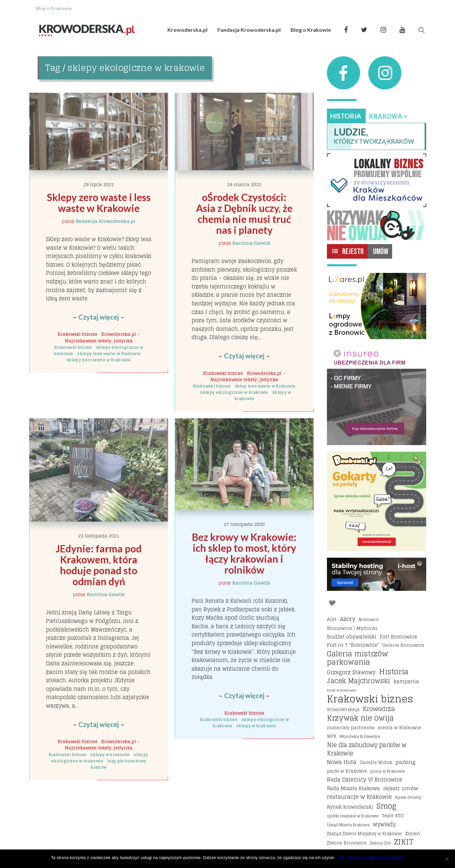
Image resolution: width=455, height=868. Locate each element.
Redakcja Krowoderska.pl (106, 221)
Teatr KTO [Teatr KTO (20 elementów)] (393, 816)
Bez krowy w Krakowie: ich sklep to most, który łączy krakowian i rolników (245, 553)
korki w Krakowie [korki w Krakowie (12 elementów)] (341, 690)
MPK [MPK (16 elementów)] (332, 736)
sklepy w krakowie (256, 726)
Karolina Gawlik (251, 243)
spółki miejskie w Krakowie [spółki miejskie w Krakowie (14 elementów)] (353, 816)
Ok (341, 858)
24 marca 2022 (244, 184)
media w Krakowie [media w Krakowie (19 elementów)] (399, 728)
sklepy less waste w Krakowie (109, 354)
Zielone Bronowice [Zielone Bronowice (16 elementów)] (347, 843)
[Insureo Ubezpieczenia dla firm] (377, 395)
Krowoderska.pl (187, 30)
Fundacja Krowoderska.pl (249, 30)
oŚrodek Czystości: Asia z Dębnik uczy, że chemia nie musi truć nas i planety (245, 213)
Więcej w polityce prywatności (376, 858)
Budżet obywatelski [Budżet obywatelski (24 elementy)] (352, 637)
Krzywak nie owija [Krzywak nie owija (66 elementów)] (360, 718)
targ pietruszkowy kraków (118, 764)
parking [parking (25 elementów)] (406, 762)
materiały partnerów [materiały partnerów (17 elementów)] (351, 728)
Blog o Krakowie (311, 30)
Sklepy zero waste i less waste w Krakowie (100, 203)
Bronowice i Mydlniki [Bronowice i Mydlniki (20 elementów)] (352, 628)
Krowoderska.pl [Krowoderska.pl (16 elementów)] (343, 710)
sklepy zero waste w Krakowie (99, 360)
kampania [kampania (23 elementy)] (406, 682)
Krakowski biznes (77, 334)
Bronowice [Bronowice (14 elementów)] (369, 619)
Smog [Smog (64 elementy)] (386, 806)
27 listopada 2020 (244, 524)
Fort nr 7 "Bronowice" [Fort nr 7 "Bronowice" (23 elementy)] (353, 645)
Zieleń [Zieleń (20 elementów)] (413, 833)
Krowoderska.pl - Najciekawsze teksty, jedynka (102, 337)
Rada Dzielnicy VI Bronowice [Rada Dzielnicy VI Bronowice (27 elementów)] (365, 780)
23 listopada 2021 (99, 536)
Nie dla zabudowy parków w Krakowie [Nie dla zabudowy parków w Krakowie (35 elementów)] (367, 749)
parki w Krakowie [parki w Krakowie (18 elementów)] (347, 771)
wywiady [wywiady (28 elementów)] (384, 825)
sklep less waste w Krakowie (265, 386)
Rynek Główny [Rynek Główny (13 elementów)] (408, 797)
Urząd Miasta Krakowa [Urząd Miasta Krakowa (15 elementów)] (348, 825)
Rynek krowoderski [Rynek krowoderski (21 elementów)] (350, 807)
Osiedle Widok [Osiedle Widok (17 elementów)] (376, 762)
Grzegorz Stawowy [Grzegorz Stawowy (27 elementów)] (351, 673)
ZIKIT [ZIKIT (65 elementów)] (404, 842)
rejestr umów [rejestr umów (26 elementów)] (401, 789)
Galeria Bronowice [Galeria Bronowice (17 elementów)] (403, 645)
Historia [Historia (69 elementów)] (394, 672)
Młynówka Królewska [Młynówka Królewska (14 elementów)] (360, 736)
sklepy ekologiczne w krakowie (234, 392)
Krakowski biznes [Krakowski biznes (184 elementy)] (370, 699)
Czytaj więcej (99, 317)
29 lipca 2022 (99, 184)
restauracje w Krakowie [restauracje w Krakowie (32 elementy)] (359, 797)
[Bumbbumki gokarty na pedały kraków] (377, 501)
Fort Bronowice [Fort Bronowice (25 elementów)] (398, 637)
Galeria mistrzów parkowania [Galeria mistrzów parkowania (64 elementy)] (358, 658)
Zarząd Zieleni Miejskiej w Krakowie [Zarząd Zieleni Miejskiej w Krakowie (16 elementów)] (364, 834)
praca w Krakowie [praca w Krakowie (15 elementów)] (387, 771)
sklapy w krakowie (110, 755)
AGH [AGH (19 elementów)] (332, 619)
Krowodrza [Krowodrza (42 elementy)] (379, 709)
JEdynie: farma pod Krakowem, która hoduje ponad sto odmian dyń (100, 565)
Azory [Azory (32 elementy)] (348, 619)
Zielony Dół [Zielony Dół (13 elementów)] (380, 843)
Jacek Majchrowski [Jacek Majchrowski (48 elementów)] (359, 681)
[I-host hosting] (377, 574)
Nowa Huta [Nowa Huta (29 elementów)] (342, 762)
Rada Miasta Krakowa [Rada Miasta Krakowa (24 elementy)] (353, 789)
